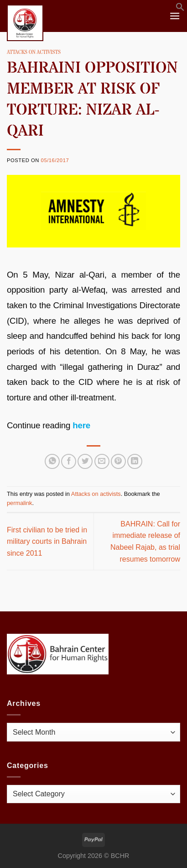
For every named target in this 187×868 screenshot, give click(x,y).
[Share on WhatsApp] (52, 461)
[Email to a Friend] (102, 461)
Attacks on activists (34, 53)
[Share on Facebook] (69, 461)
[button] (180, 9)
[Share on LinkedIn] (135, 461)
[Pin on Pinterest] (118, 461)
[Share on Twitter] (85, 461)
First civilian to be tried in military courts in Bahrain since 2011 (47, 542)
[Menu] (175, 16)
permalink (19, 503)
